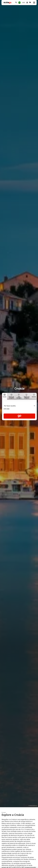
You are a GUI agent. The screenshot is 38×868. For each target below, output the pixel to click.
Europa (4, 812)
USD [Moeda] (24, 2)
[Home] (8, 3)
